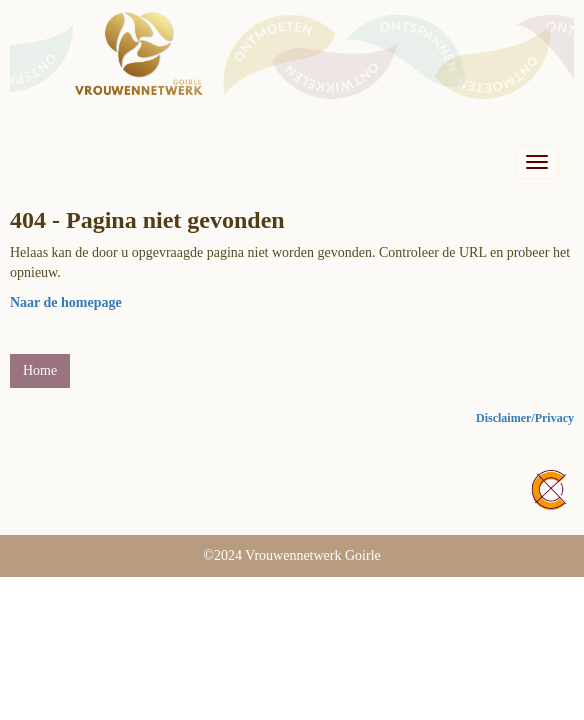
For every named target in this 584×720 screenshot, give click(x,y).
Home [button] (40, 370)
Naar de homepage (66, 302)
